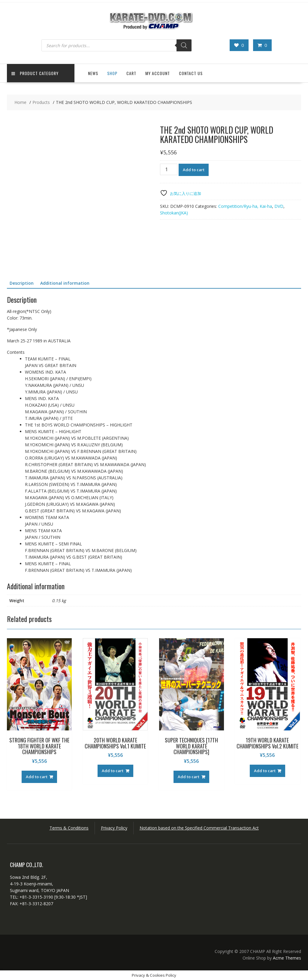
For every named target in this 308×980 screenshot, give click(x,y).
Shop (112, 73)
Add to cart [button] (37, 777)
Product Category (35, 73)
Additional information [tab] (65, 283)
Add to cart (194, 170)
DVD (279, 206)
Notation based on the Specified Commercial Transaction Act (199, 828)
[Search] (184, 45)
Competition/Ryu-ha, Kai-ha (245, 206)
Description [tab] (22, 283)
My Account (158, 73)
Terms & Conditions (69, 828)
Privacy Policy (114, 828)
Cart (131, 73)
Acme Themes (287, 958)
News (93, 73)
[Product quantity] (169, 169)
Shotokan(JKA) (174, 213)
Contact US (191, 73)
